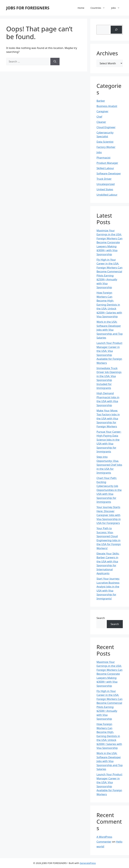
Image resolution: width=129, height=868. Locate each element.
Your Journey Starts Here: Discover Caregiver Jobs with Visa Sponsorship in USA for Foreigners (109, 515)
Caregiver (103, 111)
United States (105, 189)
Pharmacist (104, 158)
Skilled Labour (105, 168)
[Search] (55, 62)
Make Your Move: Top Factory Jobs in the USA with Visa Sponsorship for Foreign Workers (108, 418)
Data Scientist (105, 142)
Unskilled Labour (107, 195)
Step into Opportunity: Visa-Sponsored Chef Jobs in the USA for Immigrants (109, 465)
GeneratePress (88, 863)
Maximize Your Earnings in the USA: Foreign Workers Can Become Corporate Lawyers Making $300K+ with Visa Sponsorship (109, 242)
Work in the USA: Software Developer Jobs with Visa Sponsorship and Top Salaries (110, 330)
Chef (99, 117)
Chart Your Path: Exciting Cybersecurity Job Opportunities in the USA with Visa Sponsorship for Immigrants (109, 490)
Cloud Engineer (106, 127)
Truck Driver (104, 179)
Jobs (117, 8)
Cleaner (101, 122)
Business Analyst (107, 106)
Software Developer (109, 173)
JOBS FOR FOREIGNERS (28, 8)
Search (101, 618)
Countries (99, 8)
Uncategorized (106, 184)
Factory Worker (106, 147)
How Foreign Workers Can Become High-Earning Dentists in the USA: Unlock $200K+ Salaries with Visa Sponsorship (109, 304)
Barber (101, 101)
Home (81, 8)
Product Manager (107, 163)
